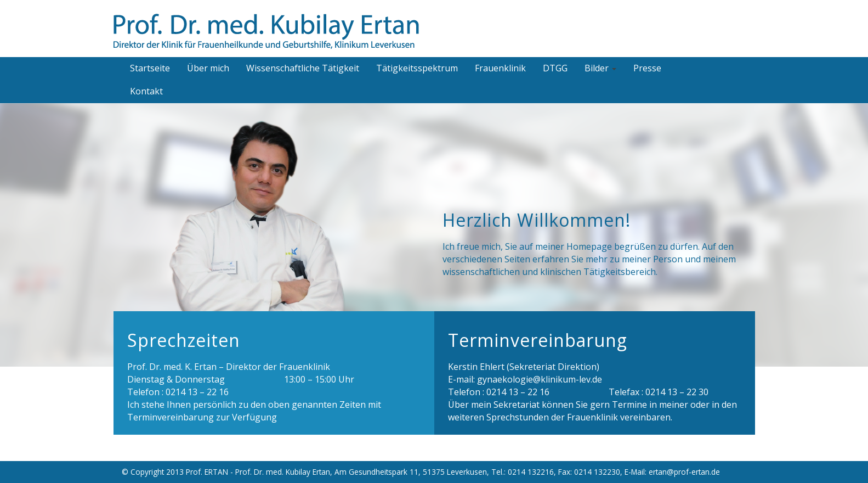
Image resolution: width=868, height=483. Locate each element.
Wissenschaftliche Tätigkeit (303, 68)
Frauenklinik (500, 68)
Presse (647, 68)
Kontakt (146, 91)
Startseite (150, 68)
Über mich (208, 68)
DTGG (555, 68)
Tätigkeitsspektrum (417, 68)
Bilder (600, 68)
